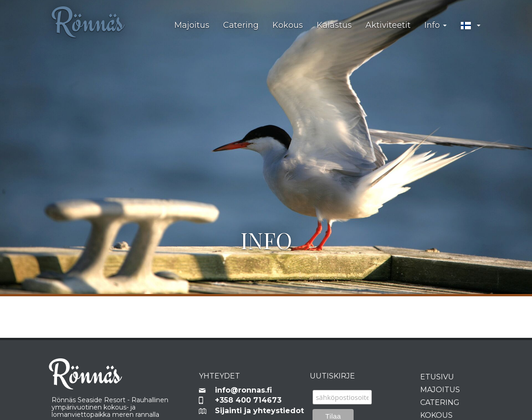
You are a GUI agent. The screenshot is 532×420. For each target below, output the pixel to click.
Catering (241, 25)
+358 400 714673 (248, 400)
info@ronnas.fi (243, 390)
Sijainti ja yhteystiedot (256, 411)
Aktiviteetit (388, 25)
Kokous (288, 25)
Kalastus (334, 25)
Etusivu (437, 377)
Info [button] (436, 25)
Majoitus (192, 25)
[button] (470, 26)
